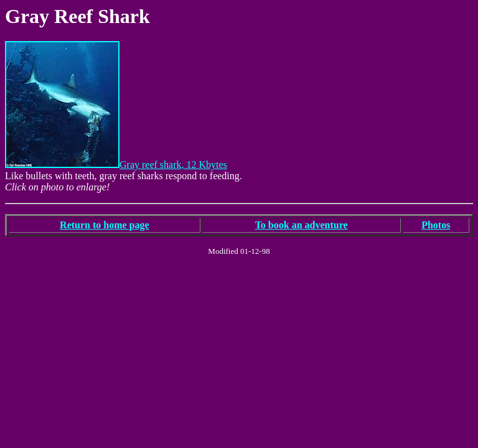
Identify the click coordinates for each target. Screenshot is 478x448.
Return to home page (105, 225)
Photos (436, 225)
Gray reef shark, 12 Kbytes (116, 165)
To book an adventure (302, 225)
